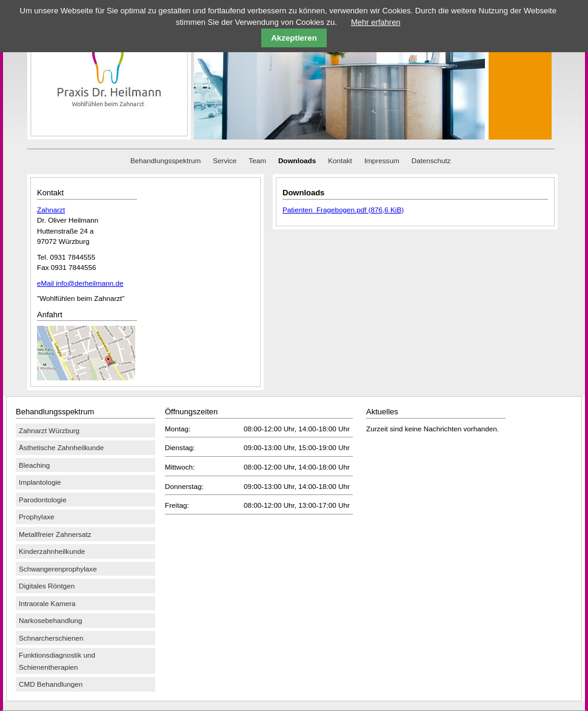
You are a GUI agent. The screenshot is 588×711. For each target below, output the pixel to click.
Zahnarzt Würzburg (49, 430)
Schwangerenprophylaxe (58, 569)
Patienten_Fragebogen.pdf (343, 210)
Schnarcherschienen (51, 638)
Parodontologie (43, 500)
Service (225, 160)
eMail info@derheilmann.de (80, 283)
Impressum (382, 160)
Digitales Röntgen (47, 586)
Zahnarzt (51, 210)
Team (257, 160)
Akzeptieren (294, 38)
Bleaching (34, 465)
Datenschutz (431, 160)
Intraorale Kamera (47, 603)
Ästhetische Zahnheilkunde (61, 447)
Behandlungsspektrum (165, 160)
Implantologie (40, 482)
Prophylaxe (36, 517)
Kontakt (340, 160)
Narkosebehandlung (51, 620)
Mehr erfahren (376, 22)
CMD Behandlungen (51, 684)
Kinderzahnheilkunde (52, 551)
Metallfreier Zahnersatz (55, 534)
